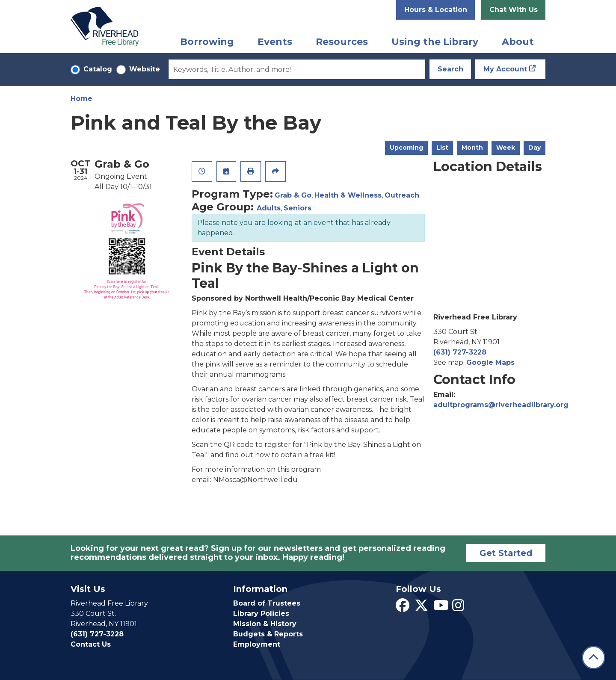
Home (81, 99)
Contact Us (91, 644)
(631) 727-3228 (460, 352)
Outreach (402, 195)
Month (472, 148)
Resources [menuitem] (342, 42)
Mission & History (265, 624)
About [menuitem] (518, 42)
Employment (257, 644)
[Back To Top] (594, 658)
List (442, 148)
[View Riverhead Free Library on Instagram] (458, 608)
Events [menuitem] (275, 42)
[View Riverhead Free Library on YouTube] (441, 608)
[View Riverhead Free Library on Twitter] (421, 608)
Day (535, 148)
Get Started (506, 553)
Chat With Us (514, 10)
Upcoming (406, 148)
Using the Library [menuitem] (435, 42)
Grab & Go (293, 195)
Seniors (298, 208)
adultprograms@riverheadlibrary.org (501, 405)
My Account (505, 69)
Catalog (98, 69)
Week (506, 148)
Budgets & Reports (268, 634)
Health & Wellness (348, 195)
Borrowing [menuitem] (207, 42)
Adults (269, 208)
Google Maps (490, 362)
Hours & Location (436, 10)
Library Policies (261, 613)
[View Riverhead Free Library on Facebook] (403, 608)
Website (145, 69)
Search (450, 69)
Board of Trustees (267, 603)
